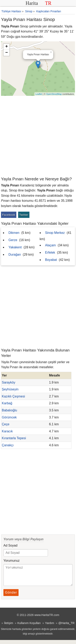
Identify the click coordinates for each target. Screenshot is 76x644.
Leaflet (39, 94)
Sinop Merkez (55, 233)
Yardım (49, 627)
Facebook (9, 215)
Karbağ (7, 403)
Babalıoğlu (9, 410)
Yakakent (15, 247)
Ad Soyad (10, 545)
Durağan (15, 255)
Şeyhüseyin (10, 389)
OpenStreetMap (54, 94)
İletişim (9, 627)
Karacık (7, 431)
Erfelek (50, 252)
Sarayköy (9, 382)
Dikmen (14, 233)
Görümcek (9, 417)
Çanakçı (8, 445)
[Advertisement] (38, 136)
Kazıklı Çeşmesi (13, 396)
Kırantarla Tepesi (14, 438)
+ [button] (7, 47)
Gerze (13, 240)
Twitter (24, 215)
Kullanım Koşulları (29, 627)
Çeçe (6, 424)
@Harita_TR (66, 627)
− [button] (7, 53)
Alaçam (50, 245)
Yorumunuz (11, 561)
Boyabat (51, 260)
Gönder (11, 596)
